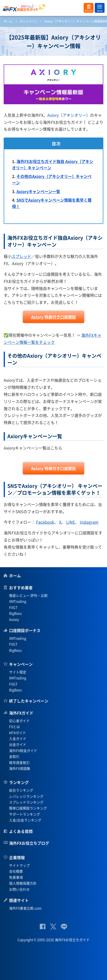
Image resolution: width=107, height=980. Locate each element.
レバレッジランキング (26, 796)
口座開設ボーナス (25, 630)
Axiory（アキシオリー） (69, 115)
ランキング (19, 782)
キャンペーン (28, 21)
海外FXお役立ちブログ (29, 843)
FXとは (14, 726)
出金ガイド (18, 744)
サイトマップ (19, 865)
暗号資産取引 (19, 762)
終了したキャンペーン (29, 701)
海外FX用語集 (20, 768)
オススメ (89, 8)
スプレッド (21, 256)
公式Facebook (43, 927)
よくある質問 (21, 831)
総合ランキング (21, 790)
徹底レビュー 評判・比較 (28, 595)
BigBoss (15, 613)
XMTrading (18, 601)
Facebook (45, 522)
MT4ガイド (18, 733)
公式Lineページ (64, 927)
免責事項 (16, 877)
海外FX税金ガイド (23, 750)
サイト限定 (18, 672)
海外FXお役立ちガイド (53, 8)
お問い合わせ (19, 889)
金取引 (14, 756)
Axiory (14, 619)
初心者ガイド (19, 721)
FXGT (13, 607)
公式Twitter (53, 927)
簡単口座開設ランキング (28, 808)
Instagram (89, 522)
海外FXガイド (21, 713)
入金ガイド (18, 738)
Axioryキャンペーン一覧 (38, 191)
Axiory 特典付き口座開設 (53, 317)
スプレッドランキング (26, 802)
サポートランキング (25, 814)
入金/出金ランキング (25, 820)
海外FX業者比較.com (25, 908)
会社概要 (16, 871)
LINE (71, 522)
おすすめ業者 (21, 588)
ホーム (8, 21)
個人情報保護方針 (23, 883)
